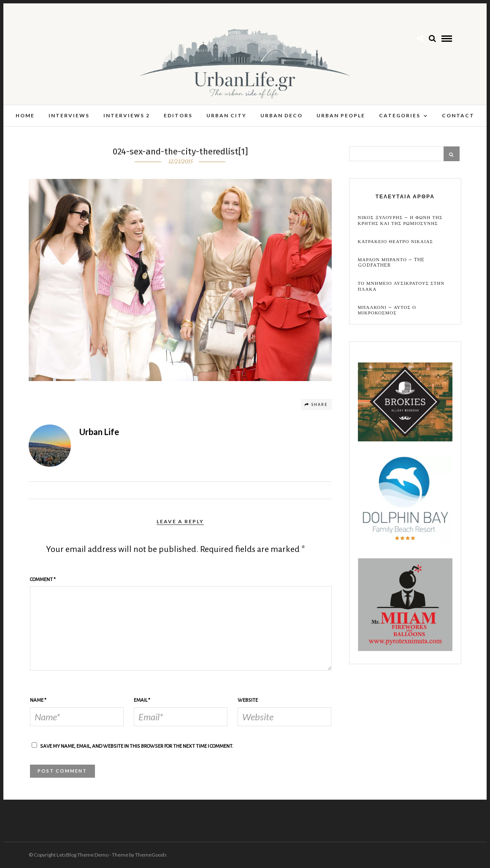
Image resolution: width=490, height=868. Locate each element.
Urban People (341, 115)
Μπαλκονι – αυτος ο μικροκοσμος (387, 311)
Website (248, 701)
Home (25, 115)
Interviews (69, 115)
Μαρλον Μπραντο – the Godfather (391, 263)
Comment (43, 580)
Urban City (226, 115)
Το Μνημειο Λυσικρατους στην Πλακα (401, 287)
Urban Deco (282, 115)
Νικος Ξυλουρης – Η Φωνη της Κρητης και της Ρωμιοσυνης (400, 221)
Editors (178, 115)
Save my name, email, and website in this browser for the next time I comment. (137, 747)
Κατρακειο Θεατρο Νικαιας (395, 242)
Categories (400, 115)
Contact (458, 115)
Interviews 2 (127, 115)
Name (38, 701)
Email (142, 701)
